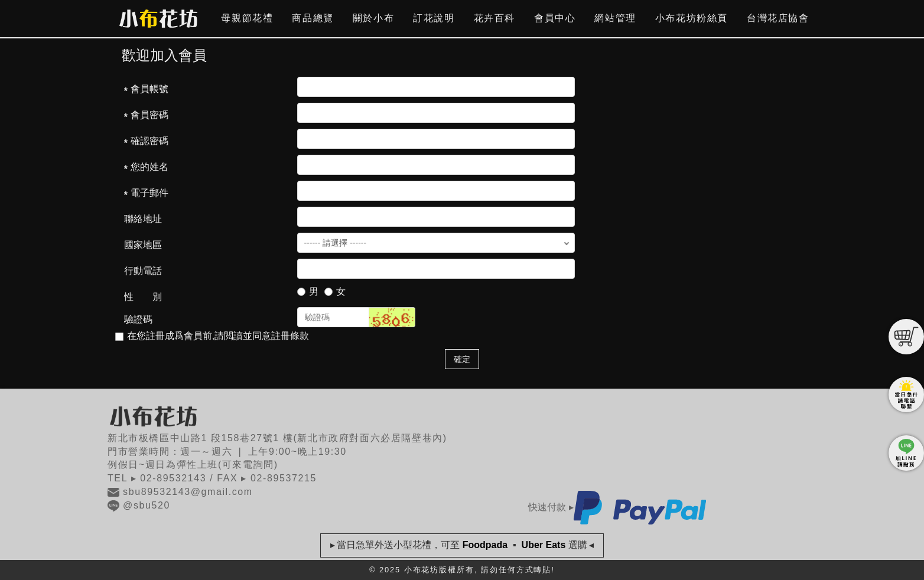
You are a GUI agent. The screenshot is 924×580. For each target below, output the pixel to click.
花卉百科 (494, 18)
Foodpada (485, 545)
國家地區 (143, 245)
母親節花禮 (247, 18)
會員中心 (555, 18)
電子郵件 (149, 193)
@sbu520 (139, 505)
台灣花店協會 (778, 18)
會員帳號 (149, 89)
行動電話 (143, 271)
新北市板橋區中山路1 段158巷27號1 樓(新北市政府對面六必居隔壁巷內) (277, 438)
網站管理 (615, 18)
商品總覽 (313, 18)
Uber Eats (544, 545)
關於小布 (373, 18)
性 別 (143, 297)
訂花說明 (434, 18)
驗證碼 (138, 319)
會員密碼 (149, 115)
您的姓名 (149, 167)
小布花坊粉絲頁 (692, 18)
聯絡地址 (143, 219)
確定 (462, 359)
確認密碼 (149, 141)
